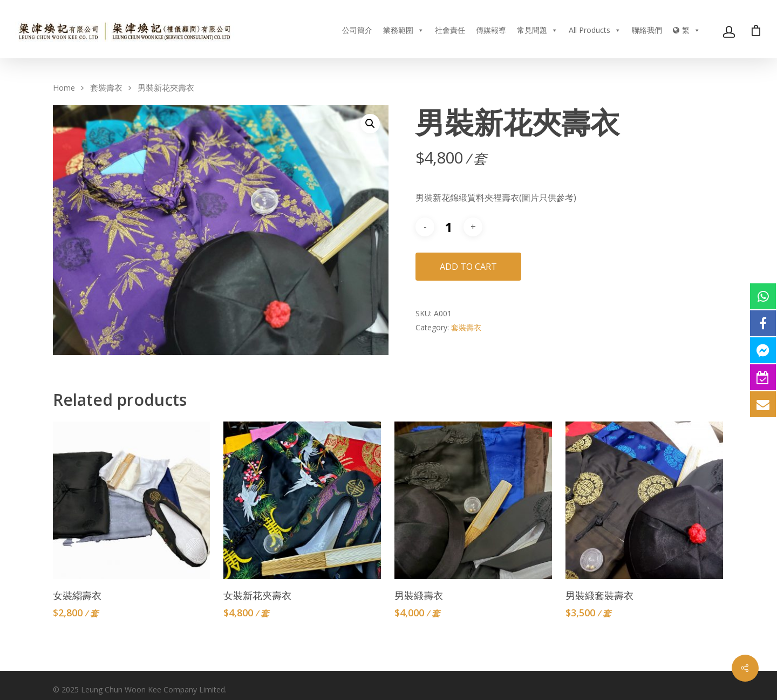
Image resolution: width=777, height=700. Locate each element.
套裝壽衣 (106, 87)
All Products (595, 30)
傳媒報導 (491, 30)
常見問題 (537, 30)
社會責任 (450, 30)
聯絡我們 (647, 30)
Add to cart (468, 267)
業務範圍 (404, 30)
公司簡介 (357, 30)
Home (64, 87)
